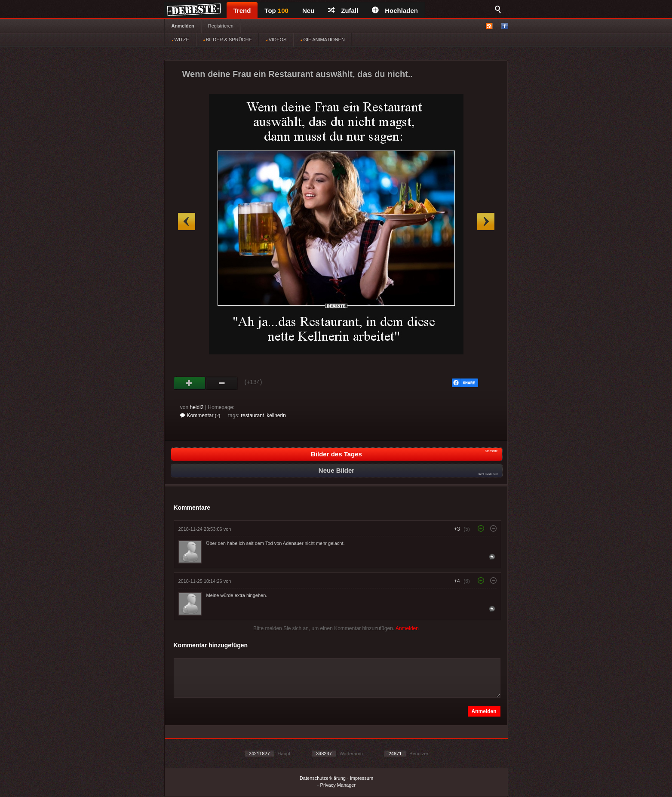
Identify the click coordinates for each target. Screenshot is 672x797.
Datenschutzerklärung (323, 778)
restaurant (252, 415)
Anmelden (183, 26)
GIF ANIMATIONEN (322, 40)
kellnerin (276, 415)
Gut (190, 383)
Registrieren (221, 26)
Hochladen (395, 11)
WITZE (180, 40)
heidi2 (197, 407)
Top (276, 11)
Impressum (362, 778)
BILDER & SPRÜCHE (227, 40)
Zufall (343, 11)
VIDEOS (276, 40)
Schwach (222, 383)
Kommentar (200, 415)
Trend (242, 11)
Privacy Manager (338, 785)
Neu (308, 11)
